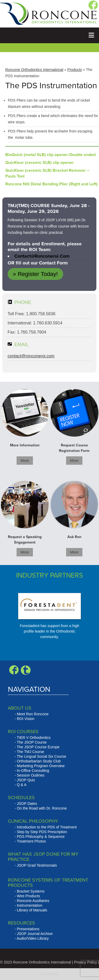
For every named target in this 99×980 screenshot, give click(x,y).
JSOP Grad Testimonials (37, 865)
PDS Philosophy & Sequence (41, 837)
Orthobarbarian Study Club (39, 761)
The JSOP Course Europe (38, 747)
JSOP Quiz (26, 780)
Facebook (14, 670)
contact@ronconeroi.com (42, 256)
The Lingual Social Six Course (42, 756)
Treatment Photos (31, 841)
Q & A (22, 785)
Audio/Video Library (33, 938)
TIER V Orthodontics (34, 738)
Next (69, 621)
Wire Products (28, 896)
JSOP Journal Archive (35, 934)
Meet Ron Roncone (33, 714)
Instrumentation (30, 905)
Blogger (26, 670)
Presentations (28, 929)
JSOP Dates (27, 804)
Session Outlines (31, 775)
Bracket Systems (31, 891)
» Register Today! (35, 274)
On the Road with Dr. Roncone (42, 808)
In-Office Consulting (33, 771)
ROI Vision (26, 719)
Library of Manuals (32, 910)
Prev (12, 621)
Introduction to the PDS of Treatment (47, 827)
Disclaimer (49, 974)
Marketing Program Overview (41, 766)
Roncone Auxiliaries (33, 901)
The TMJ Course (31, 752)
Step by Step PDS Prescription (42, 832)
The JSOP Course (32, 742)
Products (75, 70)
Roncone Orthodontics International (34, 70)
